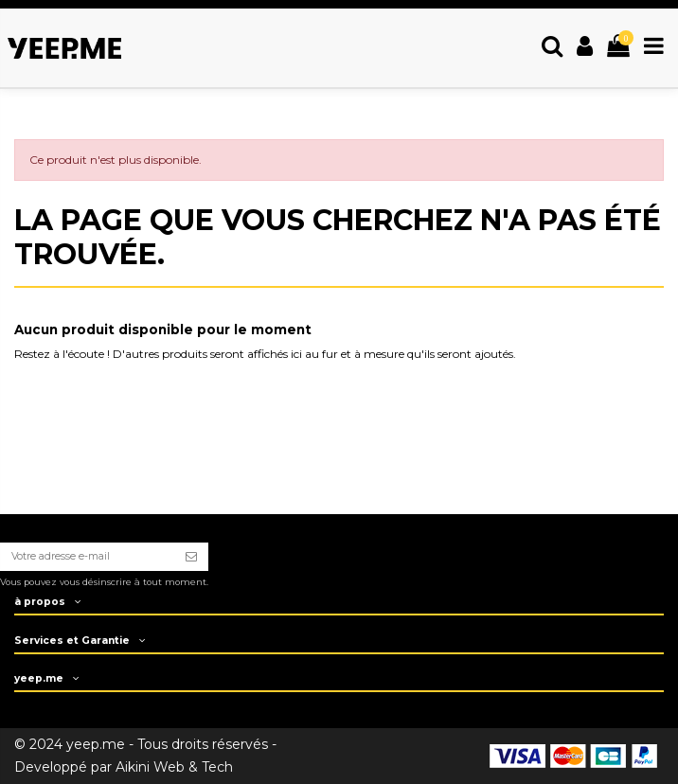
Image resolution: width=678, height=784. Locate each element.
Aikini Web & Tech (174, 767)
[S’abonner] (191, 557)
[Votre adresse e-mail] (87, 557)
